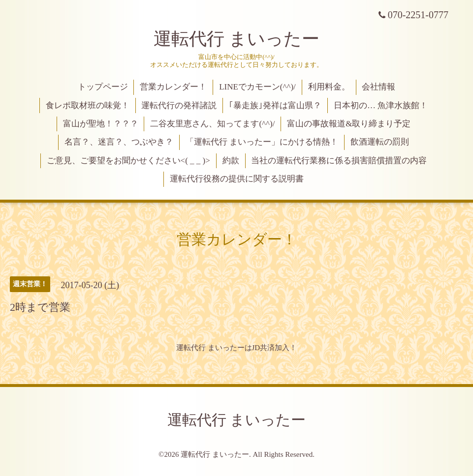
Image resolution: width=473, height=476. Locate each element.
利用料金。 (329, 87)
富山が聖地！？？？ (101, 124)
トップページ (103, 87)
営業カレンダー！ (173, 87)
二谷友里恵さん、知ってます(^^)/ (212, 124)
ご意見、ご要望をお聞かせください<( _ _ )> (128, 161)
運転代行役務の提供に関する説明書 (237, 179)
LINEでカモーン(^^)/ (257, 87)
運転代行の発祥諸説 (179, 105)
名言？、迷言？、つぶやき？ (119, 142)
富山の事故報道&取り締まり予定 (349, 124)
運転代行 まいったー (236, 39)
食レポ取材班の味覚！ (88, 105)
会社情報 (378, 87)
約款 (231, 161)
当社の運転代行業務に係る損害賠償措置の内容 (339, 161)
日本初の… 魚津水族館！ (381, 105)
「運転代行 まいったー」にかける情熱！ (262, 142)
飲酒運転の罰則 (380, 142)
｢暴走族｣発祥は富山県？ (275, 105)
